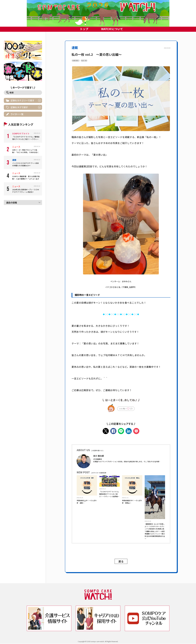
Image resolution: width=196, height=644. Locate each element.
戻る (121, 561)
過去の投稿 (12, 202)
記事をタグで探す (19, 107)
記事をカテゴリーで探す (22, 100)
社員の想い (76, 61)
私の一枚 (84, 61)
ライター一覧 (17, 114)
